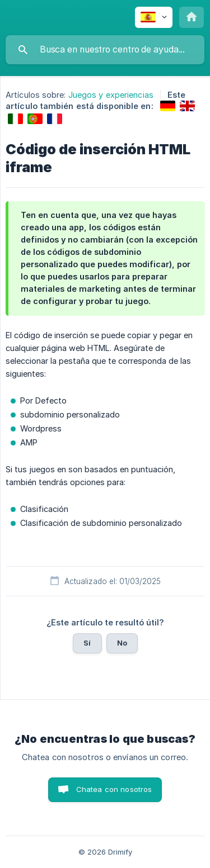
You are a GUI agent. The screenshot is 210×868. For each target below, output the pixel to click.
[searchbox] (105, 50)
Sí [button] (87, 643)
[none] (154, 17)
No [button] (122, 643)
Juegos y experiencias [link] (111, 95)
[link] (168, 106)
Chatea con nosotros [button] (114, 789)
